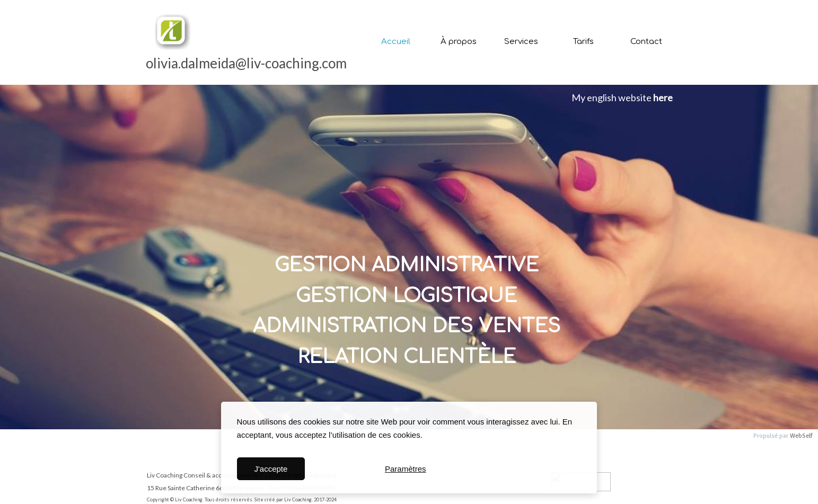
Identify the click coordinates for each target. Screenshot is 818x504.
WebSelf (801, 436)
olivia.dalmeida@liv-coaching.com (246, 63)
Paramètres (406, 469)
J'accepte (271, 469)
